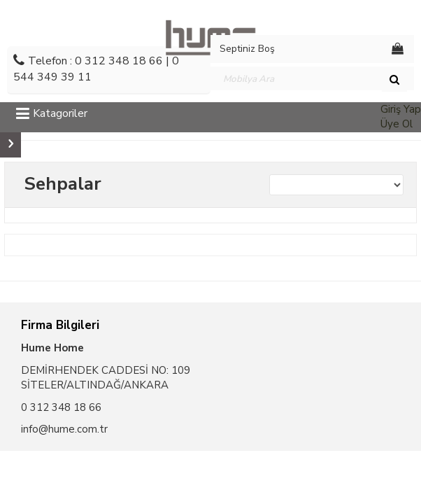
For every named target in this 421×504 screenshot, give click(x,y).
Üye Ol (397, 124)
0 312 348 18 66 (61, 407)
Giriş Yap (401, 109)
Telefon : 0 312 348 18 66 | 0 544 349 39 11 (96, 69)
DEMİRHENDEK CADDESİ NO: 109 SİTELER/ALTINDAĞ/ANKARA (106, 378)
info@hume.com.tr (64, 429)
